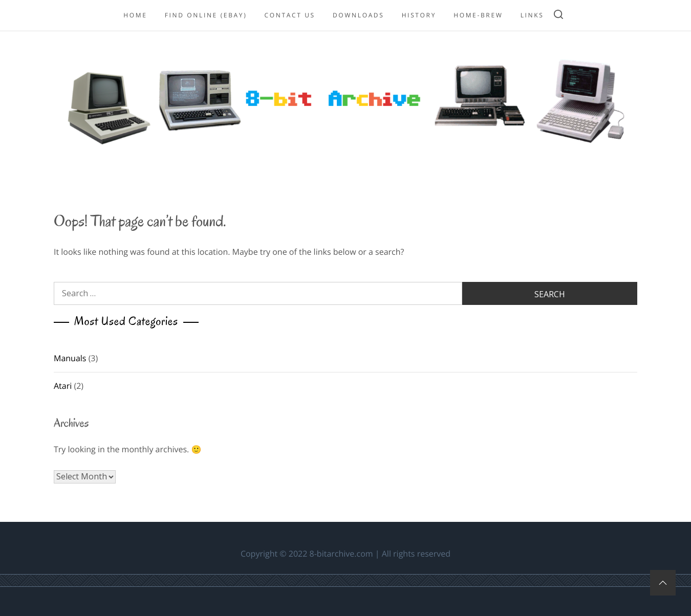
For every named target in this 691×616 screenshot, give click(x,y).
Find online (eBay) (206, 15)
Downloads (359, 15)
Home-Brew (478, 15)
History (419, 15)
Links (532, 15)
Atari (63, 386)
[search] (558, 15)
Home (135, 15)
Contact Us (290, 15)
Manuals (70, 358)
